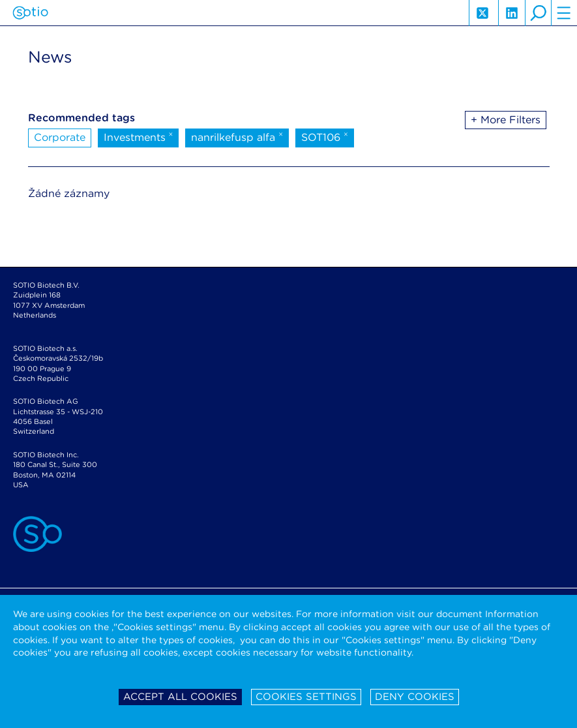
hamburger (564, 13)
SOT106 (325, 136)
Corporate (60, 137)
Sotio (30, 13)
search (538, 13)
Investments (139, 136)
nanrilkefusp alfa (237, 136)
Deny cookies (415, 697)
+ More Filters (506, 120)
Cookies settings (306, 697)
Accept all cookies (180, 697)
